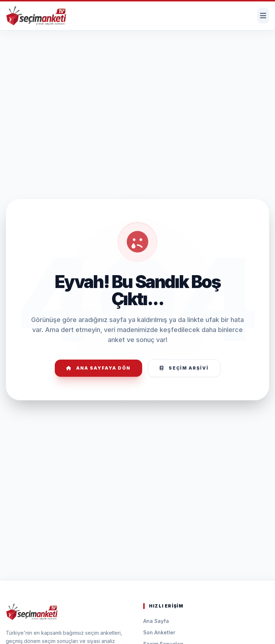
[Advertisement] (137, 52)
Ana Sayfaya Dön (98, 368)
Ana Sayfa (156, 621)
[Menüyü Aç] (263, 16)
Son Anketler (159, 632)
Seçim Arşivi (184, 368)
